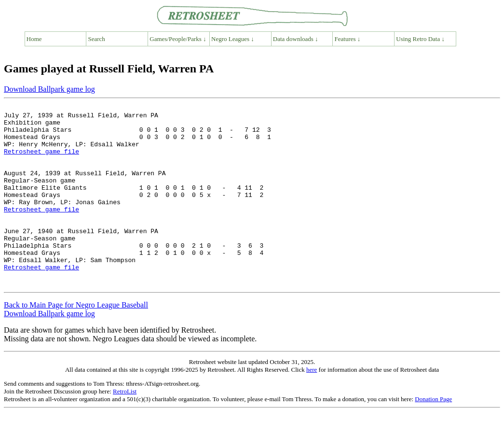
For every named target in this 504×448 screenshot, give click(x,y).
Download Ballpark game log (49, 89)
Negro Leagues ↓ (233, 39)
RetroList (125, 427)
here (312, 406)
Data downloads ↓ (296, 39)
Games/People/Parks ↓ (178, 39)
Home (34, 39)
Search (97, 39)
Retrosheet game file (41, 161)
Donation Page (433, 435)
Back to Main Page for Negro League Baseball (76, 341)
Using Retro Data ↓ (420, 39)
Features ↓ (348, 39)
